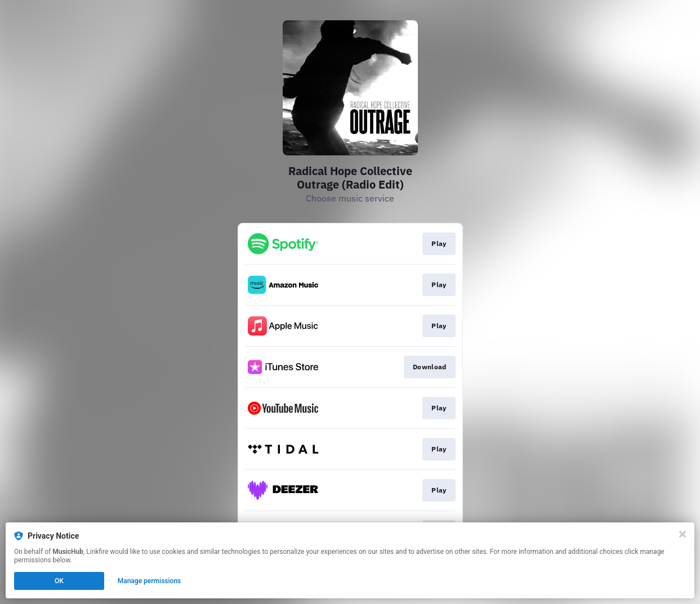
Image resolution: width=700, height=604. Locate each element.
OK (59, 581)
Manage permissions (150, 581)
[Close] (683, 534)
